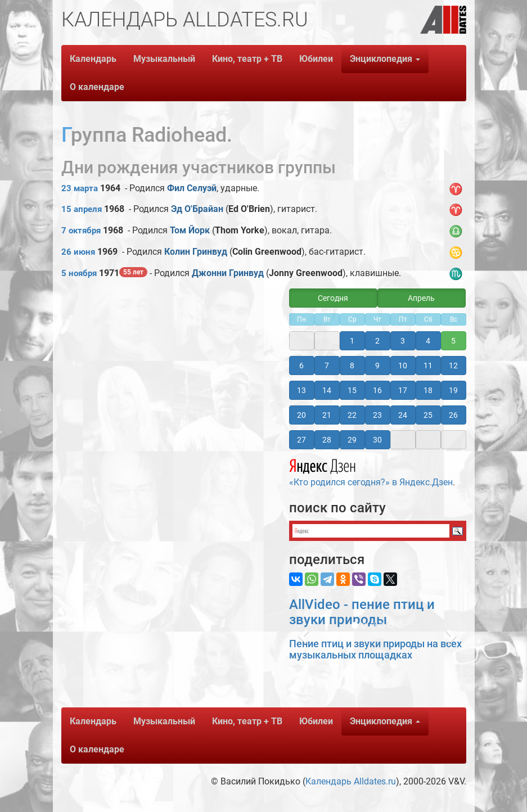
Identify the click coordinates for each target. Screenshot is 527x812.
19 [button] (453, 390)
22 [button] (352, 415)
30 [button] (377, 440)
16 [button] (377, 390)
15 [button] (352, 390)
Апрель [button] (421, 298)
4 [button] (428, 341)
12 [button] (453, 366)
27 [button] (301, 440)
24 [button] (403, 415)
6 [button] (301, 366)
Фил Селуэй (192, 188)
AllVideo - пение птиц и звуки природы (362, 612)
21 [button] (327, 415)
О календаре (97, 87)
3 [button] (403, 341)
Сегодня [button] (333, 298)
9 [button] (377, 366)
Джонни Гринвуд (228, 273)
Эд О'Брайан (197, 209)
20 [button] (301, 415)
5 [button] (453, 341)
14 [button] (327, 390)
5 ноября (79, 273)
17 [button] (403, 390)
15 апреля (82, 209)
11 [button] (428, 366)
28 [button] (327, 440)
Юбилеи (316, 59)
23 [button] (377, 415)
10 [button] (403, 366)
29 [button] (352, 440)
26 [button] (453, 415)
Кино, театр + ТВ (247, 59)
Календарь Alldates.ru (351, 781)
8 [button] (352, 366)
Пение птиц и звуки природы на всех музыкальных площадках (375, 649)
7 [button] (327, 366)
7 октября (81, 231)
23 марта (80, 188)
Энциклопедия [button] (385, 59)
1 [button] (352, 341)
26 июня (78, 252)
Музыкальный (164, 59)
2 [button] (377, 341)
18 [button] (428, 390)
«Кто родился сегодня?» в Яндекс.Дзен (371, 471)
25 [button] (428, 415)
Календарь (93, 59)
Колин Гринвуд (196, 252)
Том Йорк (190, 230)
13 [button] (301, 390)
